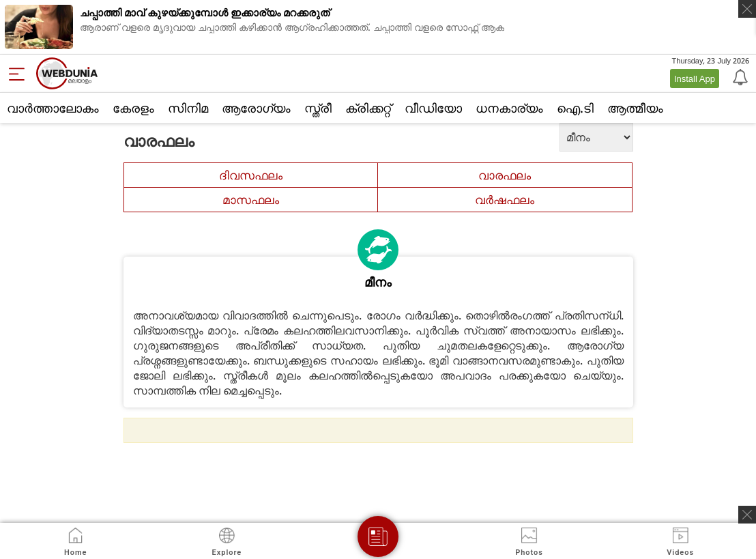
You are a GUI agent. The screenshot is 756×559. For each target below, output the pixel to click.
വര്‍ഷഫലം (505, 200)
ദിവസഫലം (251, 175)
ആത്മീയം (635, 108)
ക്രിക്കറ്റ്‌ (368, 108)
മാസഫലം (251, 200)
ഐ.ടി (575, 108)
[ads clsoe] (747, 515)
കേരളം (133, 108)
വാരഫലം (505, 175)
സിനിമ (188, 108)
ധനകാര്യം (509, 108)
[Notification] (739, 76)
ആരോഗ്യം (256, 108)
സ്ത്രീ (318, 108)
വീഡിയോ (433, 108)
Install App (695, 78)
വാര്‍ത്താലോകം (53, 108)
